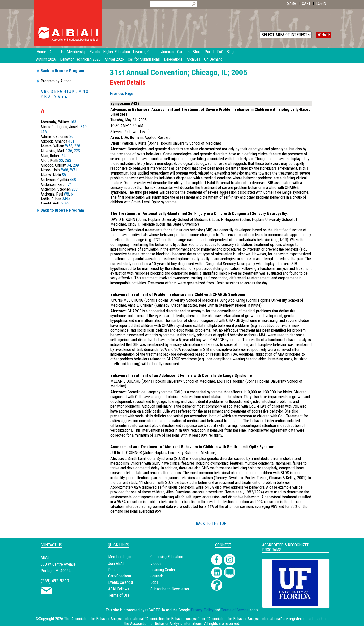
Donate (114, 570)
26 (71, 136)
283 (68, 160)
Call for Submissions (144, 59)
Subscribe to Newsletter (170, 589)
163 (73, 122)
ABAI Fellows (119, 589)
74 (69, 165)
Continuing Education (167, 557)
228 (77, 146)
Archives (193, 59)
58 (64, 175)
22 (61, 160)
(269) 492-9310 (55, 581)
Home (41, 52)
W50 (65, 204)
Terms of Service (235, 610)
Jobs (154, 582)
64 (64, 156)
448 (73, 180)
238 (75, 189)
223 (77, 151)
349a (66, 199)
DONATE (323, 35)
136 (69, 151)
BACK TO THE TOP (211, 523)
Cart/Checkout (120, 576)
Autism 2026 (46, 59)
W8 (66, 194)
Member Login (120, 557)
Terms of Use (119, 595)
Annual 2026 (114, 59)
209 (76, 165)
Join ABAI (116, 563)
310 (84, 127)
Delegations (173, 59)
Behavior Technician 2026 (80, 59)
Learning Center (163, 570)
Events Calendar (121, 582)
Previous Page (122, 93)
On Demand (213, 59)
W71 (74, 170)
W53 (69, 146)
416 (44, 132)
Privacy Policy (202, 610)
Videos (156, 563)
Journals (157, 576)
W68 (65, 170)
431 (71, 141)
